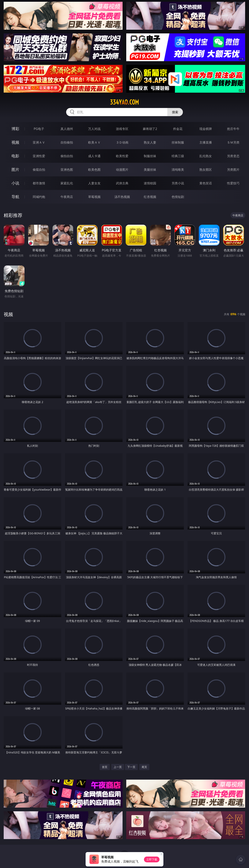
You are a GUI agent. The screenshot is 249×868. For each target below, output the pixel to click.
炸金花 (178, 129)
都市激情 (39, 183)
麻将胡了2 (150, 129)
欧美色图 (94, 170)
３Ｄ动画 (122, 142)
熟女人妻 (150, 142)
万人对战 (94, 129)
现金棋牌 (206, 129)
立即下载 (152, 859)
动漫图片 (122, 170)
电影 (15, 156)
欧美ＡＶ (94, 142)
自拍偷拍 (67, 142)
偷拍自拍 (67, 156)
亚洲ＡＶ (39, 142)
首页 (105, 767)
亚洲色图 (67, 170)
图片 (15, 169)
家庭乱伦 (67, 183)
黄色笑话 (206, 183)
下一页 (131, 767)
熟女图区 (206, 170)
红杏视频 (150, 197)
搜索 (175, 112)
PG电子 (39, 129)
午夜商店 (67, 197)
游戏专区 (122, 129)
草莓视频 (94, 197)
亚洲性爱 (39, 156)
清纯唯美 (178, 170)
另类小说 (178, 183)
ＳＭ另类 (233, 142)
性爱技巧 (233, 183)
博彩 (15, 129)
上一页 (118, 767)
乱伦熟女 (206, 156)
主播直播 (206, 142)
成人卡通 (94, 156)
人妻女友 (94, 183)
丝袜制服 (178, 142)
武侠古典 (122, 183)
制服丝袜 (150, 156)
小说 (15, 183)
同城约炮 (39, 197)
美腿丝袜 (150, 170)
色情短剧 (178, 197)
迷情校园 (150, 183)
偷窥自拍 (39, 170)
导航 (15, 197)
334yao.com (124, 102)
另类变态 (233, 156)
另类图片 (233, 170)
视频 (15, 142)
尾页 (144, 767)
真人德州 (67, 129)
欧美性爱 (122, 156)
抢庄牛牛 (233, 129)
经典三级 (178, 156)
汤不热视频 (122, 197)
